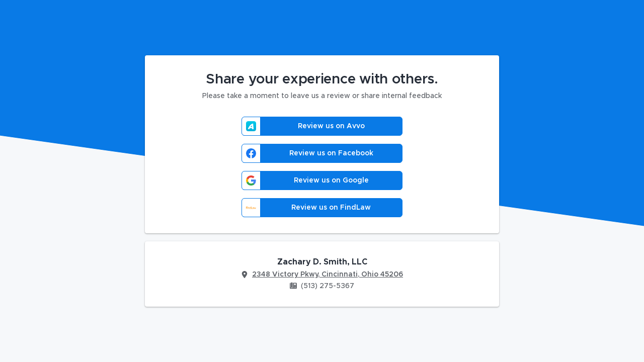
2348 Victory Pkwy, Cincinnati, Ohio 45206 (328, 275)
